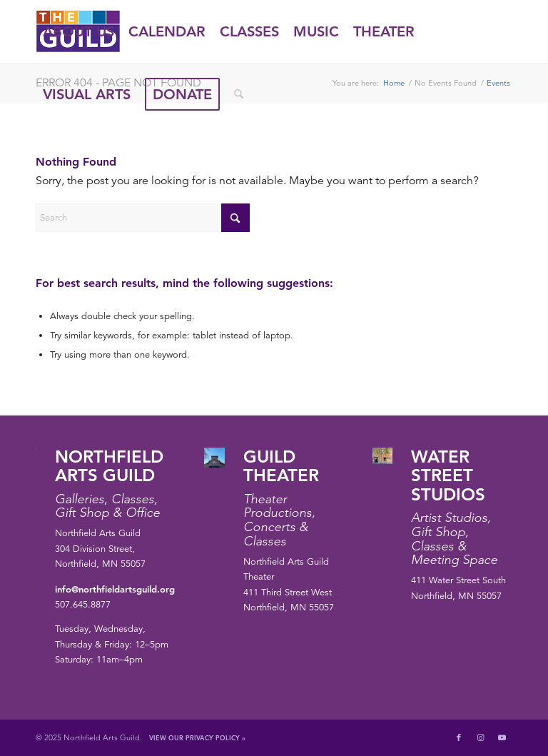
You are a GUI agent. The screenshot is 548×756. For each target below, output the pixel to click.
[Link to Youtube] (502, 737)
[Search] (239, 94)
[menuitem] (78, 31)
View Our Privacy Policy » (197, 737)
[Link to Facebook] (459, 737)
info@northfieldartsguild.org (115, 589)
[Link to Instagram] (480, 737)
